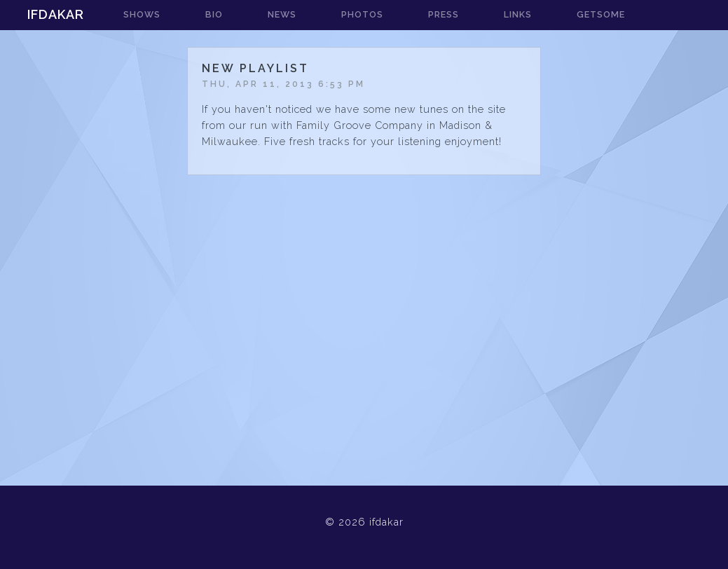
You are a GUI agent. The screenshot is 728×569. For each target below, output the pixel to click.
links (518, 14)
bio (214, 14)
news (282, 14)
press (444, 14)
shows (142, 14)
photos (362, 14)
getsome (601, 14)
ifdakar (56, 14)
